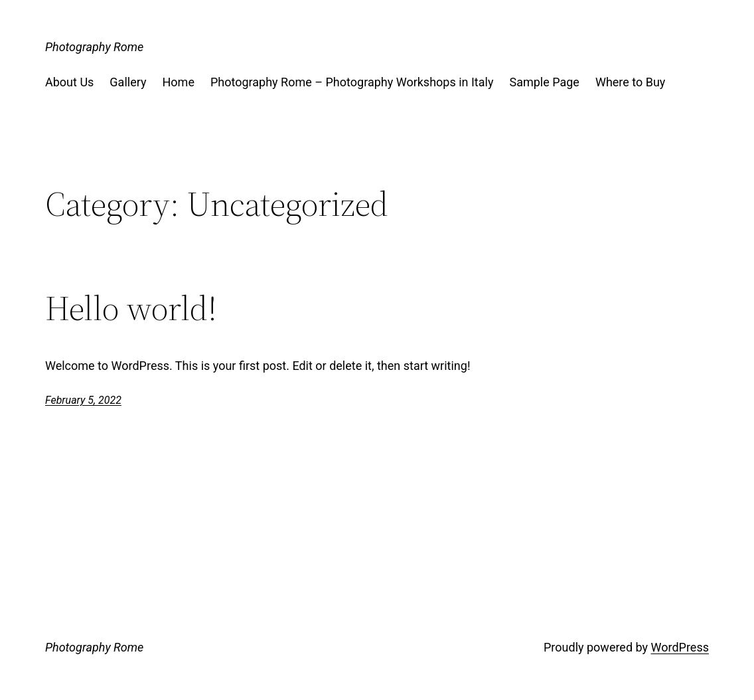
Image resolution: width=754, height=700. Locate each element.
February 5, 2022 (83, 400)
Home (178, 82)
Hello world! (131, 308)
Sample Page (544, 82)
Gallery (128, 82)
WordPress (680, 647)
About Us (69, 82)
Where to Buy (630, 82)
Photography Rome (94, 47)
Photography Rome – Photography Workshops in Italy (352, 82)
